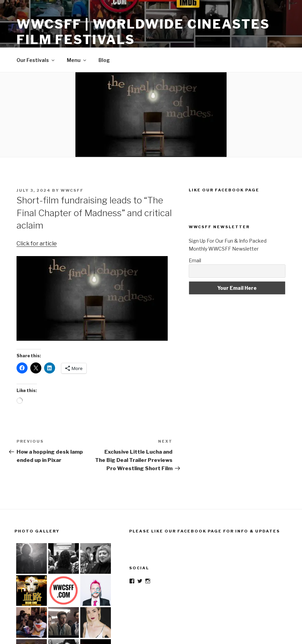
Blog (104, 60)
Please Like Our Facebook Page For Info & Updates (205, 531)
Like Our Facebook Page (224, 190)
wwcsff (72, 190)
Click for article (37, 244)
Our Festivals (36, 60)
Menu (77, 60)
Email (195, 260)
